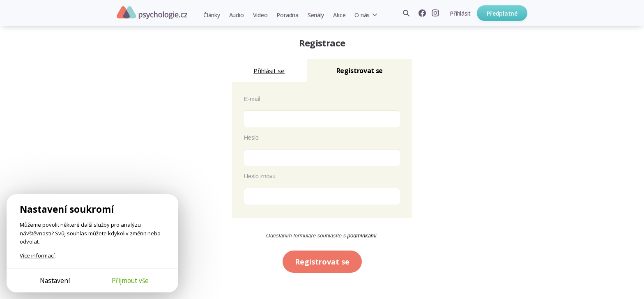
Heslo (251, 138)
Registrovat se (322, 262)
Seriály (316, 15)
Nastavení (55, 281)
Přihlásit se (269, 71)
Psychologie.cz (152, 13)
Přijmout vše (130, 281)
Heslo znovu (260, 176)
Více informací (37, 255)
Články (212, 15)
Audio (237, 15)
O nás (362, 15)
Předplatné (502, 13)
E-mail (252, 99)
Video (260, 15)
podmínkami (362, 236)
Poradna (287, 15)
